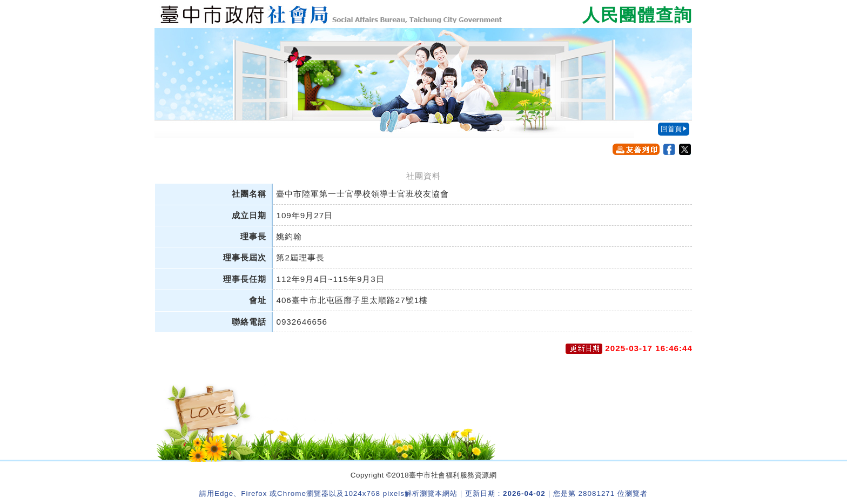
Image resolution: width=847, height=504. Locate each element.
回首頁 (671, 129)
